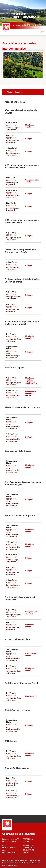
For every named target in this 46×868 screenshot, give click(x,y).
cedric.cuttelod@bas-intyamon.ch (13, 440)
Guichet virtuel (35, 861)
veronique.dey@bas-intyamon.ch (13, 239)
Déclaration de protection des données (15, 861)
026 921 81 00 (11, 125)
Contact (27, 842)
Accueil (18, 26)
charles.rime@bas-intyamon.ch (13, 209)
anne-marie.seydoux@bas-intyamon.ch (13, 356)
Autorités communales (26, 25)
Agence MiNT (13, 865)
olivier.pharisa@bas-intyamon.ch (13, 129)
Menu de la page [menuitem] (14, 92)
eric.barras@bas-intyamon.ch (13, 141)
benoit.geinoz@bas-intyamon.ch (13, 154)
